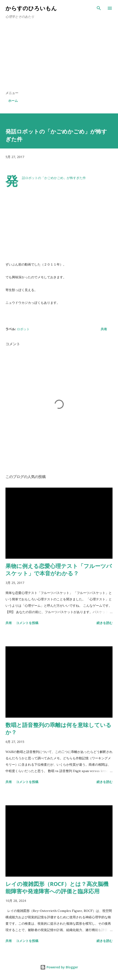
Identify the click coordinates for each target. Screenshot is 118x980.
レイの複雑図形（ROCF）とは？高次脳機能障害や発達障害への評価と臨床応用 (57, 887)
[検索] (99, 8)
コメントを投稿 (27, 623)
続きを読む (105, 623)
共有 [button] (104, 329)
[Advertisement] (59, 56)
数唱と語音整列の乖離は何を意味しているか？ (58, 728)
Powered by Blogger (59, 967)
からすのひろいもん (31, 8)
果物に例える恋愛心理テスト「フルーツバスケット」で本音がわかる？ (59, 569)
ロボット (23, 329)
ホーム (13, 101)
